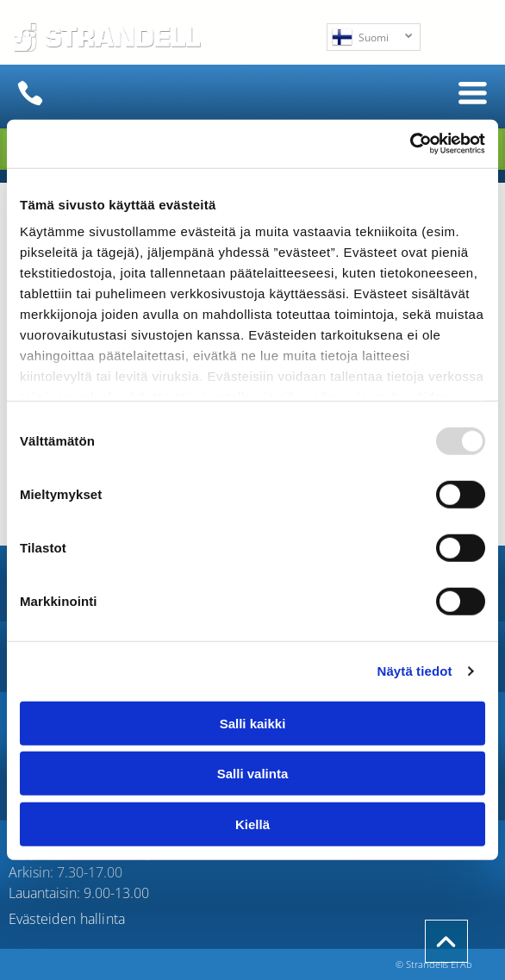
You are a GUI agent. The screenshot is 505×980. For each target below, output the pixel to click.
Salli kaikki (253, 724)
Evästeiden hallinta (67, 919)
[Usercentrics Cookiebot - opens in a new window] (410, 144)
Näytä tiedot (415, 671)
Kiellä (253, 824)
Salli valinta (253, 774)
